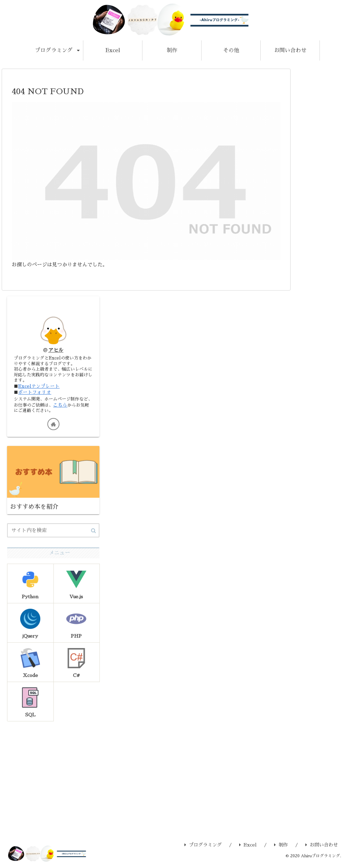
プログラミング (203, 848)
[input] (53, 533)
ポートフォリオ (35, 394)
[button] (93, 533)
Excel (248, 848)
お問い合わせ (322, 848)
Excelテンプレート (39, 388)
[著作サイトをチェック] (53, 426)
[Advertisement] (53, 775)
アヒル (56, 350)
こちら (73, 407)
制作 (281, 848)
